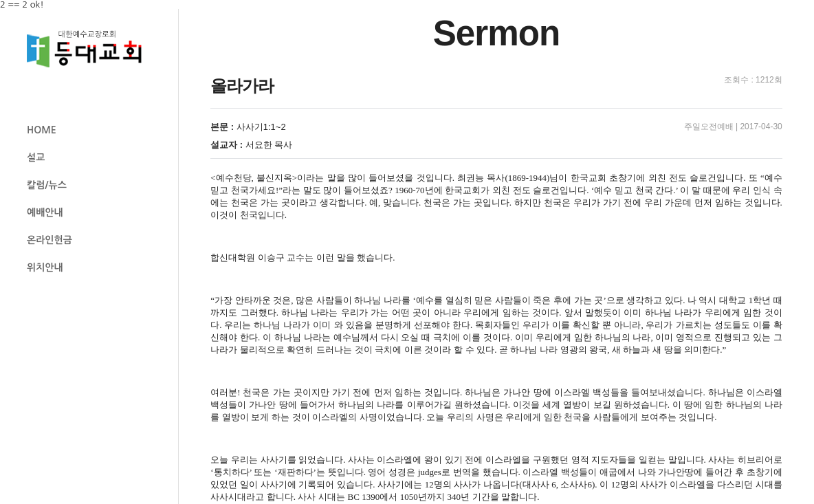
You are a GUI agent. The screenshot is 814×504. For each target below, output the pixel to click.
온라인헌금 (49, 240)
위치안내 (45, 267)
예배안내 (45, 212)
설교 (36, 157)
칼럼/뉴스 (47, 185)
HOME (42, 130)
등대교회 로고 (90, 49)
